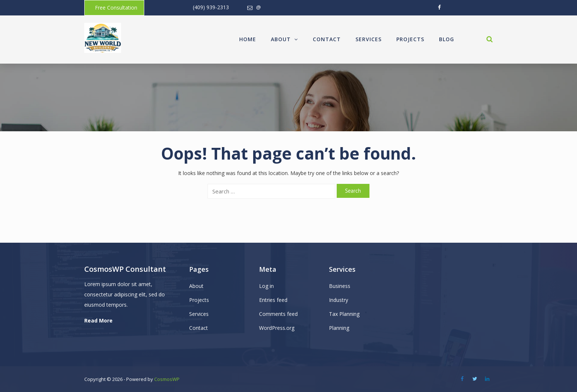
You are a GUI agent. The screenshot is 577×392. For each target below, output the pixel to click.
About (284, 39)
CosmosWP (167, 379)
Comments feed (278, 314)
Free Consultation (116, 8)
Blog (447, 39)
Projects (410, 39)
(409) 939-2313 (211, 7)
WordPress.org (277, 328)
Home (248, 39)
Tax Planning (344, 314)
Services (369, 39)
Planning (339, 328)
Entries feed (273, 300)
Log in (266, 286)
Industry (339, 300)
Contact (327, 39)
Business (340, 286)
